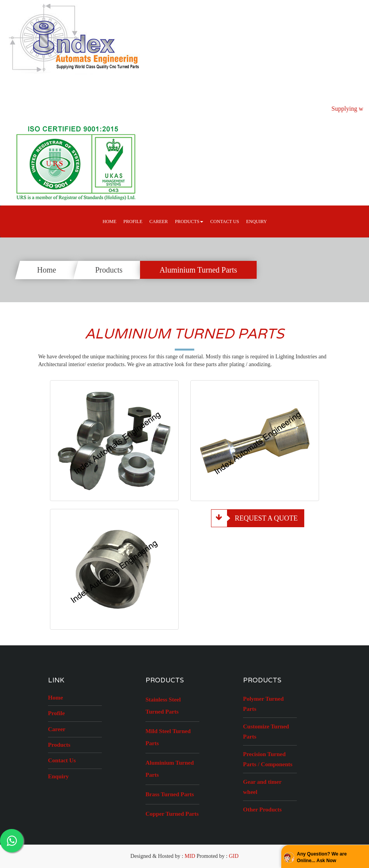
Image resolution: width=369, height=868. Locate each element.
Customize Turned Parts (266, 732)
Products (109, 270)
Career (57, 729)
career (159, 221)
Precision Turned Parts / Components (268, 759)
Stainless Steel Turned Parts (163, 706)
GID (234, 856)
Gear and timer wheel (262, 787)
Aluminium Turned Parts (198, 270)
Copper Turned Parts (172, 814)
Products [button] (189, 221)
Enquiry (256, 221)
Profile (133, 221)
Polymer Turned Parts (263, 704)
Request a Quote (255, 518)
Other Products (262, 810)
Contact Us (225, 221)
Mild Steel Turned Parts (168, 737)
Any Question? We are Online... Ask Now (322, 857)
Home (109, 221)
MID (190, 856)
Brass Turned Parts (170, 794)
